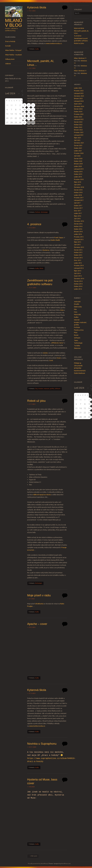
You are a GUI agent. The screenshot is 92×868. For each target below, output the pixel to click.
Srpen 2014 (78, 276)
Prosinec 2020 (79, 153)
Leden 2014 (78, 289)
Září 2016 (77, 219)
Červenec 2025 (79, 96)
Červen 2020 (78, 159)
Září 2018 (77, 185)
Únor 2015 (78, 260)
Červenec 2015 (79, 247)
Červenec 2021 (79, 143)
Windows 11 (82, 58)
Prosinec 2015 (79, 237)
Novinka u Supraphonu (42, 744)
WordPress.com (66, 864)
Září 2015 (77, 245)
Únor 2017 (78, 211)
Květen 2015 (78, 252)
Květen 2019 (78, 172)
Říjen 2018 (78, 182)
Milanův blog (14, 23)
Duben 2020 (78, 161)
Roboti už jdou (36, 401)
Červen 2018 (78, 190)
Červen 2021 (78, 145)
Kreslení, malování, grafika (46, 389)
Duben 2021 (78, 148)
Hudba (37, 49)
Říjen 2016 (78, 216)
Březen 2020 (78, 164)
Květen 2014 (78, 284)
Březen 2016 (78, 232)
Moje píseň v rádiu (39, 595)
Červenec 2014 (79, 279)
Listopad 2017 (79, 200)
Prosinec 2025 (79, 91)
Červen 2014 (78, 281)
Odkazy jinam (10, 59)
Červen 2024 (78, 109)
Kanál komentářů (80, 371)
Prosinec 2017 (79, 198)
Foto (36, 389)
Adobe (45, 353)
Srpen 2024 (78, 104)
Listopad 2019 (79, 169)
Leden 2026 (78, 88)
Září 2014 (77, 273)
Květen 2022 (78, 125)
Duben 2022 (78, 127)
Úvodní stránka (10, 37)
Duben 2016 (78, 229)
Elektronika (78, 307)
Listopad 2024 (79, 101)
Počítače (37, 212)
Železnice (77, 348)
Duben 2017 (78, 206)
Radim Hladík (55, 240)
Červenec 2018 (79, 187)
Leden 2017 (78, 213)
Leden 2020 (78, 166)
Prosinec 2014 (79, 265)
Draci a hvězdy (10, 41)
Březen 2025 (78, 98)
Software (57, 389)
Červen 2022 (78, 122)
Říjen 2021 (78, 138)
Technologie (44, 212)
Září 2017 (77, 203)
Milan (76, 58)
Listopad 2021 (79, 135)
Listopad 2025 (79, 93)
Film (75, 309)
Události (8, 64)
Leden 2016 (78, 234)
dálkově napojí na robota (42, 495)
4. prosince (34, 224)
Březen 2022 (78, 130)
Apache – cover (37, 624)
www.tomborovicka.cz (54, 43)
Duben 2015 (78, 255)
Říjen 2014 (78, 271)
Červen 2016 (78, 224)
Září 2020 (77, 156)
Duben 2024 (78, 112)
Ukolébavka (39, 604)
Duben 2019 (78, 174)
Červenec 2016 (79, 221)
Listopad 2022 (79, 119)
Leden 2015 (78, 263)
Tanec (76, 340)
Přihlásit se (78, 363)
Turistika (77, 346)
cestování (77, 302)
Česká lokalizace (80, 373)
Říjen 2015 (78, 242)
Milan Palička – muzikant (14, 55)
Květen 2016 (78, 226)
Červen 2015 (78, 250)
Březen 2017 (78, 208)
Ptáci (76, 333)
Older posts (33, 856)
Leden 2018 (78, 195)
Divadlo (77, 304)
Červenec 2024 (79, 106)
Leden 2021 (78, 151)
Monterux (46, 250)
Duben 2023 (78, 117)
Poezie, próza (79, 330)
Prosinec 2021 (79, 132)
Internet (77, 320)
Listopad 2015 (79, 239)
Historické (77, 315)
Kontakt (8, 46)
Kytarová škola (37, 7)
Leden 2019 (78, 177)
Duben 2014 (78, 286)
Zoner (59, 358)
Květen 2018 (78, 192)
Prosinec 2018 (79, 179)
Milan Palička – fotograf (13, 50)
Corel (51, 360)
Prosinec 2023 (79, 114)
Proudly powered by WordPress (38, 864)
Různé (41, 268)
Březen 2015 (78, 258)
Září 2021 (77, 140)
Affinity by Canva (57, 343)
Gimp (62, 310)
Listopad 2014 (79, 268)
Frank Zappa (59, 238)
